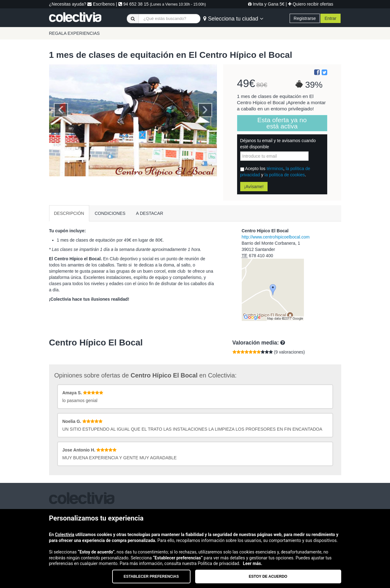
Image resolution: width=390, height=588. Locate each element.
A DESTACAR (150, 213)
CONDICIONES (110, 213)
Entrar (330, 18)
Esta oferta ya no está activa (282, 123)
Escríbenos (101, 4)
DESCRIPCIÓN (69, 213)
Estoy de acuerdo (268, 576)
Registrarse (305, 18)
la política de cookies (285, 175)
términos (275, 169)
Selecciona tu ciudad (233, 19)
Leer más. (253, 563)
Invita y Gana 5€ (266, 4)
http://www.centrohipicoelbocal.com (276, 237)
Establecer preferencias (151, 576)
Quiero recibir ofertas (311, 4)
